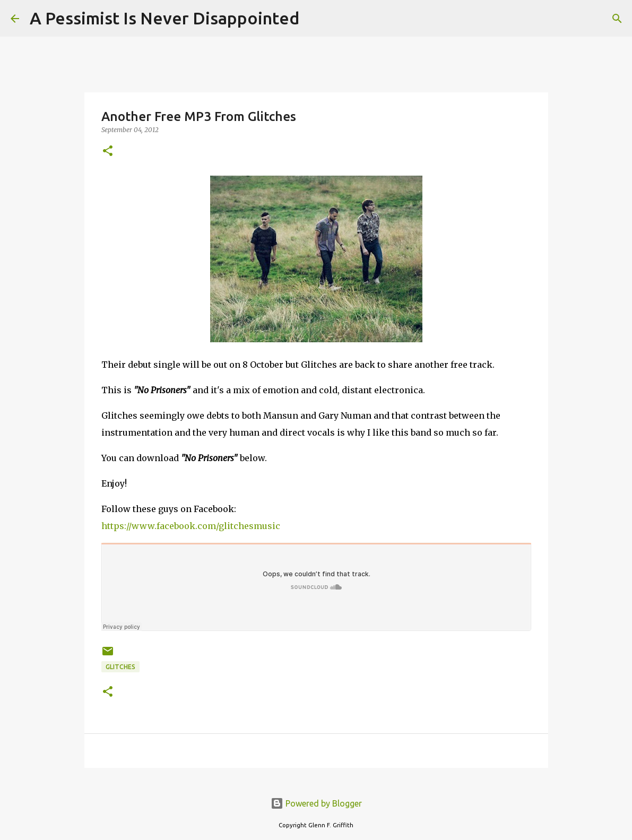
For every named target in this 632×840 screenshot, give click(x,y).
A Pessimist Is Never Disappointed (165, 18)
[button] (108, 151)
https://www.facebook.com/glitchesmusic (191, 526)
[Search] (314, 19)
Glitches (120, 667)
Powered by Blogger (316, 803)
